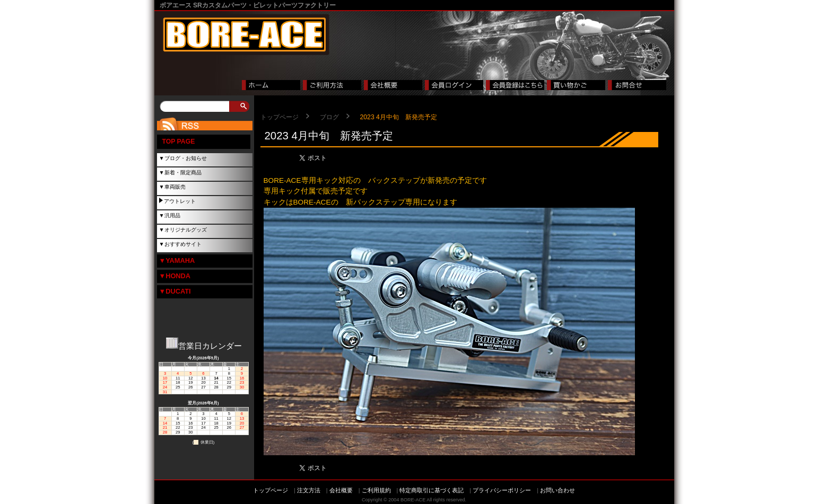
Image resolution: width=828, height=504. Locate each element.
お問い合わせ (557, 490)
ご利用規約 (376, 490)
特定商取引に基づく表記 (432, 490)
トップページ (280, 117)
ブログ (329, 117)
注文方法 (309, 490)
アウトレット (180, 201)
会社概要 (341, 490)
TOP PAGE (179, 142)
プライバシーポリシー (502, 490)
